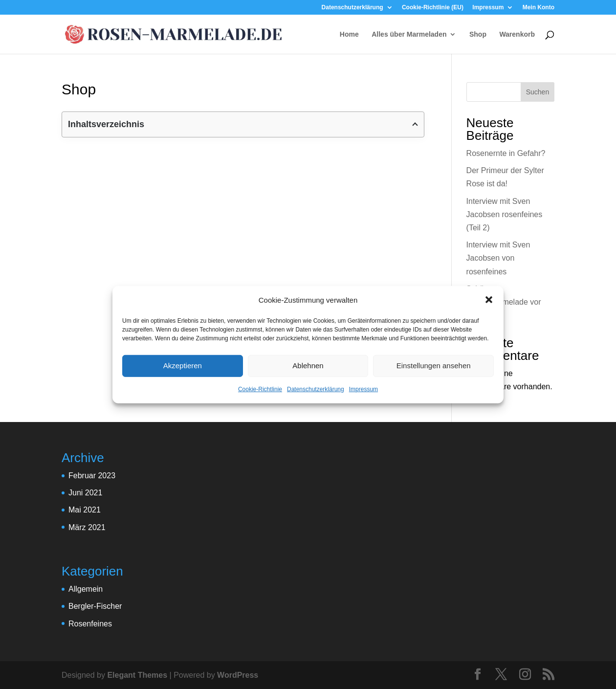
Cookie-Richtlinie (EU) (433, 8)
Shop (478, 34)
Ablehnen (308, 366)
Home (349, 34)
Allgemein (86, 589)
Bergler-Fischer (95, 606)
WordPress (238, 675)
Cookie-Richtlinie (260, 389)
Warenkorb (517, 34)
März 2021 (87, 527)
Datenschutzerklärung (316, 389)
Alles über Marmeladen (409, 34)
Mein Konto (539, 8)
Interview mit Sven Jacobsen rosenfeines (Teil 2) (505, 214)
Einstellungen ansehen (434, 366)
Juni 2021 (85, 493)
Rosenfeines (90, 624)
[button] (489, 300)
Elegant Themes (137, 675)
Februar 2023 (92, 476)
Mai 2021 (85, 510)
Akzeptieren (183, 366)
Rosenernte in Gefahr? (506, 153)
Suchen (538, 92)
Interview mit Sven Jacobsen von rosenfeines (498, 258)
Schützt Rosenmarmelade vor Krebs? (504, 302)
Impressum (363, 389)
